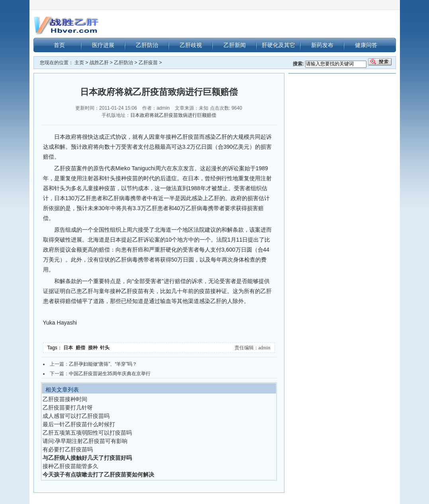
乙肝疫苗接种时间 (65, 399)
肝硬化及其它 (278, 45)
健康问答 (366, 45)
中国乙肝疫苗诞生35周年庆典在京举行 (110, 374)
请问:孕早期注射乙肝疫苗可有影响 (85, 441)
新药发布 (322, 45)
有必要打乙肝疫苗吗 (68, 449)
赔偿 (82, 348)
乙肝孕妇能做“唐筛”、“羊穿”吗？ (103, 364)
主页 (79, 63)
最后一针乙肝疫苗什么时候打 (79, 424)
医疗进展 (103, 45)
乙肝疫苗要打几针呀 (68, 408)
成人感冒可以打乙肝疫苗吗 (76, 416)
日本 (70, 348)
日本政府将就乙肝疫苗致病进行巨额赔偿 (173, 115)
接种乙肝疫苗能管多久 (71, 466)
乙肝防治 (147, 45)
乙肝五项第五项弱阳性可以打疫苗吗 (87, 433)
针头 (105, 348)
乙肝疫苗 (148, 63)
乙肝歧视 (191, 45)
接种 (94, 348)
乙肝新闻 (235, 45)
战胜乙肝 (99, 63)
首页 (59, 45)
